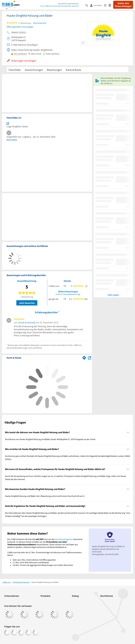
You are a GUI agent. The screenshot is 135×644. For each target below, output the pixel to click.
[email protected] (27, 322)
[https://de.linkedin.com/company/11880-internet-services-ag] (28, 633)
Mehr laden (113, 295)
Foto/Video (15, 70)
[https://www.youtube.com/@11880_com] (36, 633)
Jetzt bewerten (27, 303)
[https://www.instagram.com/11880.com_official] (14, 633)
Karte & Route (73, 70)
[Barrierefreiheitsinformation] (106, 5)
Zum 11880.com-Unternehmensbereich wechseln (60, 6)
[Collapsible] (128, 432)
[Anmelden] (97, 5)
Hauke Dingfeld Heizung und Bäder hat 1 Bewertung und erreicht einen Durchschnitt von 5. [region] (45, 496)
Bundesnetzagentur (64, 539)
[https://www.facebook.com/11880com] (7, 633)
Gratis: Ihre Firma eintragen (123, 5)
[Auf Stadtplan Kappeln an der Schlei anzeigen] (90, 358)
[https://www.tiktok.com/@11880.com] (21, 633)
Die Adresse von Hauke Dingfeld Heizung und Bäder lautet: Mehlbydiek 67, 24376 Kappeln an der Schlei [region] (50, 439)
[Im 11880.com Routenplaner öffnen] (84, 357)
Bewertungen (54, 70)
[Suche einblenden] (88, 5)
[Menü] (111, 5)
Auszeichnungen (34, 70)
